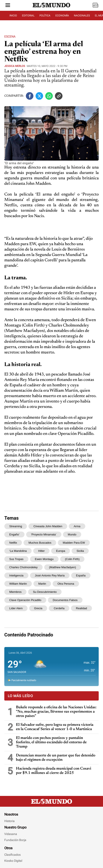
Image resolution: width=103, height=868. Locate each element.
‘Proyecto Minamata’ (44, 534)
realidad (81, 608)
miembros (15, 592)
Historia (9, 821)
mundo (72, 534)
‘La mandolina (18, 551)
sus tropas (16, 559)
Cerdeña (59, 608)
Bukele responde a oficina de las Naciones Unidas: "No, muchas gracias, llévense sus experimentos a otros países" (56, 712)
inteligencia (16, 575)
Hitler (41, 551)
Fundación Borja (15, 840)
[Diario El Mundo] (51, 8)
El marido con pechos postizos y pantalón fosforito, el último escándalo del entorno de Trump (51, 742)
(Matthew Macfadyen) (63, 567)
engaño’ (14, 534)
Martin (42, 584)
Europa (61, 551)
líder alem (16, 608)
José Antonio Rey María (50, 575)
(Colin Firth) (72, 559)
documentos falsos (65, 600)
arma (77, 526)
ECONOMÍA (62, 16)
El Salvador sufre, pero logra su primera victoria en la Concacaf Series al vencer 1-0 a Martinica (55, 727)
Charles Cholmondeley (23, 567)
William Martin (18, 584)
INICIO (13, 16)
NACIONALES (82, 16)
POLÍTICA (45, 16)
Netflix (13, 543)
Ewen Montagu (44, 559)
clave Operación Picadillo (25, 600)
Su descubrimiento (45, 592)
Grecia (38, 608)
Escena (10, 36)
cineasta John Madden (48, 526)
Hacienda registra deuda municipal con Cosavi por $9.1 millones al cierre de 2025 (54, 771)
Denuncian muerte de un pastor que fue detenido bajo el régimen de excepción (56, 758)
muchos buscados (40, 543)
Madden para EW (74, 543)
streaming (16, 526)
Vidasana (11, 834)
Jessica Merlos (15, 66)
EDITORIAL (28, 16)
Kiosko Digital (13, 861)
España (81, 575)
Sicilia (80, 551)
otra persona (66, 584)
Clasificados (12, 855)
